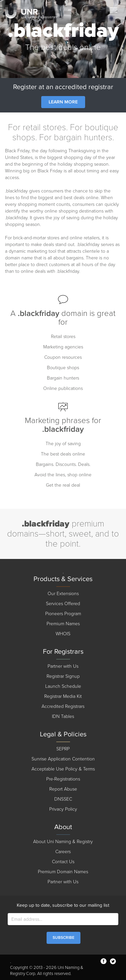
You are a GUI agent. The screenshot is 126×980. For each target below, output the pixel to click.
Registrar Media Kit (63, 696)
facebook (104, 961)
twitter (113, 961)
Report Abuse (63, 789)
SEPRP (63, 749)
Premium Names (63, 624)
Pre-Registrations (63, 779)
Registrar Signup (63, 676)
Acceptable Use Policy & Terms (63, 769)
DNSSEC (63, 799)
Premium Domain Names (63, 872)
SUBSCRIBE (64, 938)
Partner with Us (63, 666)
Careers (63, 852)
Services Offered (63, 604)
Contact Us (63, 862)
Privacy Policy (63, 809)
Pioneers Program (63, 614)
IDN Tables (63, 716)
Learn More (63, 102)
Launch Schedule (63, 686)
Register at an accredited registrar (63, 87)
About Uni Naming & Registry (63, 842)
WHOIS (63, 634)
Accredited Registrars (63, 706)
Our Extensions (63, 594)
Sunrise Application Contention (63, 759)
